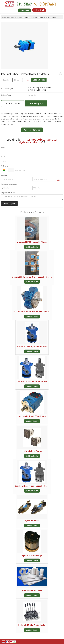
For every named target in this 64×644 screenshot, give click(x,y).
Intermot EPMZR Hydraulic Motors (32, 242)
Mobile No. (5, 166)
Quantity (4, 175)
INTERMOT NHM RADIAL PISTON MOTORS (32, 312)
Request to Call (13, 103)
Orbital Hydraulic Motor (16, 17)
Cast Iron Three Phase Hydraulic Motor (32, 486)
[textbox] (18, 80)
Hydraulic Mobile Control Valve (32, 625)
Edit (27, 80)
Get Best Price (39, 80)
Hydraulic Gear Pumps (32, 451)
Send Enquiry (36, 103)
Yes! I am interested (32, 130)
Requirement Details (8, 193)
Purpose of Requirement (9, 184)
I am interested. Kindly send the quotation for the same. (32, 197)
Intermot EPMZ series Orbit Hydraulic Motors (32, 277)
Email (3, 157)
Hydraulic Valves (32, 521)
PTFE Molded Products (32, 590)
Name (3, 148)
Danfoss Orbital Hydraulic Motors (32, 381)
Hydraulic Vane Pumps (32, 555)
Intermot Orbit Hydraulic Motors (32, 347)
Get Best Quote (32, 247)
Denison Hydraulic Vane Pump (32, 416)
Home (4, 17)
